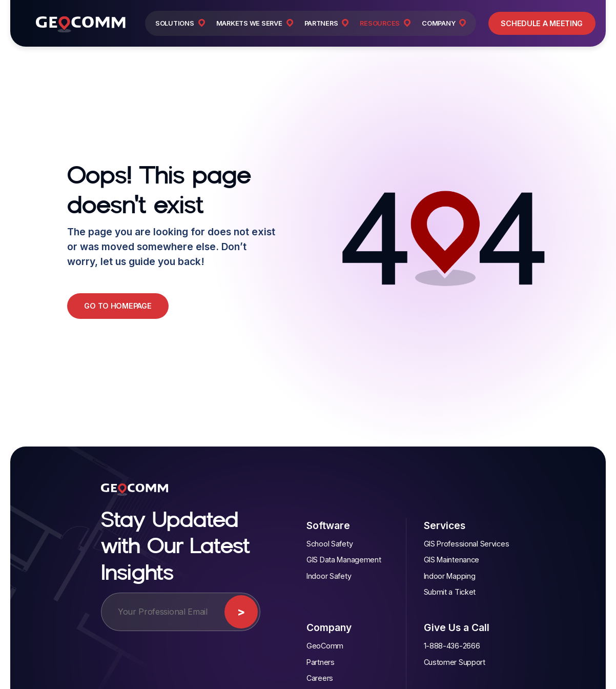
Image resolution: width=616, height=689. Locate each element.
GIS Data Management (344, 560)
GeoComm (325, 646)
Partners (321, 662)
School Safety (330, 544)
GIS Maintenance (452, 560)
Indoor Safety (329, 576)
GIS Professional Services (467, 544)
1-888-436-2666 (452, 646)
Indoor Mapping (450, 576)
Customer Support (455, 662)
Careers (320, 678)
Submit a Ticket (450, 592)
